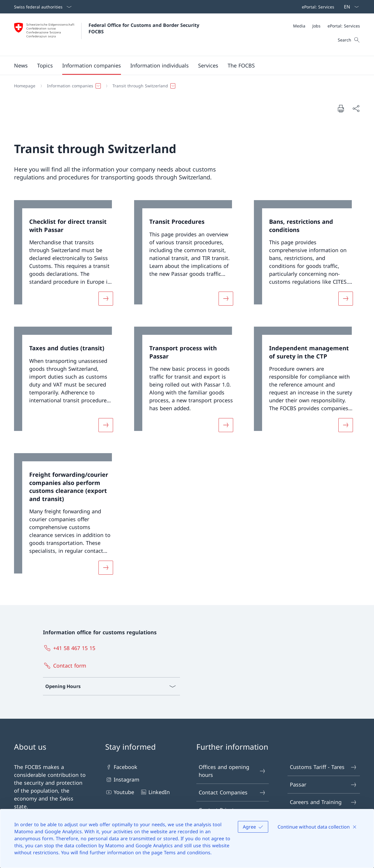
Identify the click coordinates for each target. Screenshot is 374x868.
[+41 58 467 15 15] (70, 648)
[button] (21, 65)
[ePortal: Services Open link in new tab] (317, 7)
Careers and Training (323, 802)
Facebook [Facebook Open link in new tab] (121, 767)
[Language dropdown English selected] (349, 7)
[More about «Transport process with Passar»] (226, 425)
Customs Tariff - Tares (323, 767)
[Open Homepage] (107, 35)
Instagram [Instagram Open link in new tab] (122, 780)
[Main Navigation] (182, 65)
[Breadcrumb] (185, 86)
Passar (323, 785)
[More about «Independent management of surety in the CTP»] (346, 425)
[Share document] (356, 109)
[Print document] (341, 108)
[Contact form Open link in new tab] (66, 666)
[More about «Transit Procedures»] (226, 299)
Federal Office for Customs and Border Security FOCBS (145, 28)
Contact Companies (232, 792)
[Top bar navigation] (317, 7)
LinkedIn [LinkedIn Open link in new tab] (155, 792)
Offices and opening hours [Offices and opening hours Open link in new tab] (232, 771)
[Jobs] (316, 26)
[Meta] (327, 26)
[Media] (299, 26)
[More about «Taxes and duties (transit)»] (106, 425)
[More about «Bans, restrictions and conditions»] (346, 299)
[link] (67, 256)
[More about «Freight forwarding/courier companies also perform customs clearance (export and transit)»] (106, 568)
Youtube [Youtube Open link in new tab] (120, 792)
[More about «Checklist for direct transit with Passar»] (106, 299)
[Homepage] (25, 86)
